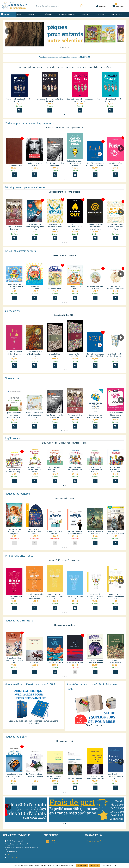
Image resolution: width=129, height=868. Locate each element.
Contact (8, 855)
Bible (19, 14)
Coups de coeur (117, 14)
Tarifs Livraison (11, 857)
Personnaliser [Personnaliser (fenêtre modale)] (107, 865)
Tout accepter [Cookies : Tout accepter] (82, 865)
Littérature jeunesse (67, 14)
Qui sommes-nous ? (94, 841)
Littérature (48, 14)
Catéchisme (100, 14)
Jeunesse (85, 14)
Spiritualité (32, 14)
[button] (122, 37)
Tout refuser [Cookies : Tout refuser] (94, 865)
